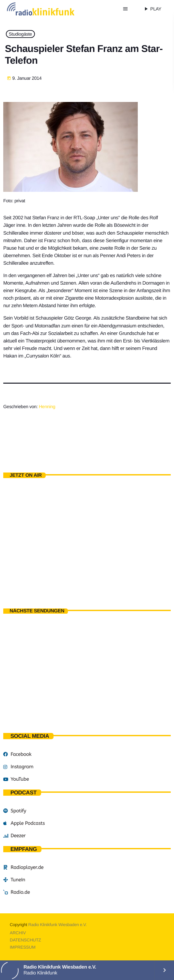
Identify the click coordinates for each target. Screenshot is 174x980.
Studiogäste (20, 34)
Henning (47, 407)
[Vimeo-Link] (50, 9)
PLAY (152, 9)
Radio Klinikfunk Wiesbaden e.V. (58, 925)
